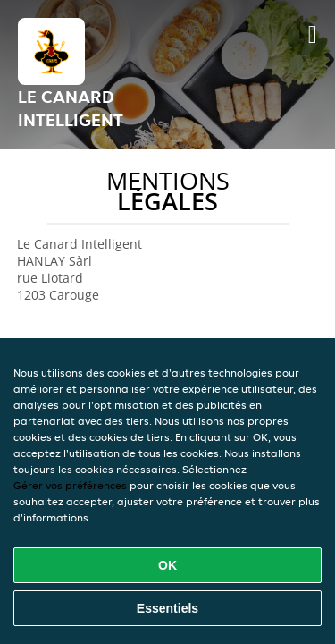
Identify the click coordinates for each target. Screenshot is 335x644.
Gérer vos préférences (70, 485)
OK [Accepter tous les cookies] (167, 565)
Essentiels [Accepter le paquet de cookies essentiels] (167, 608)
